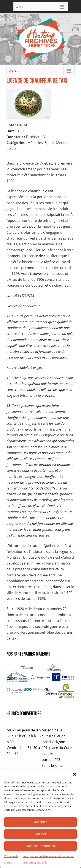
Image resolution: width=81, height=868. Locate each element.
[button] (75, 774)
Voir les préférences (40, 846)
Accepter (40, 822)
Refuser (40, 834)
